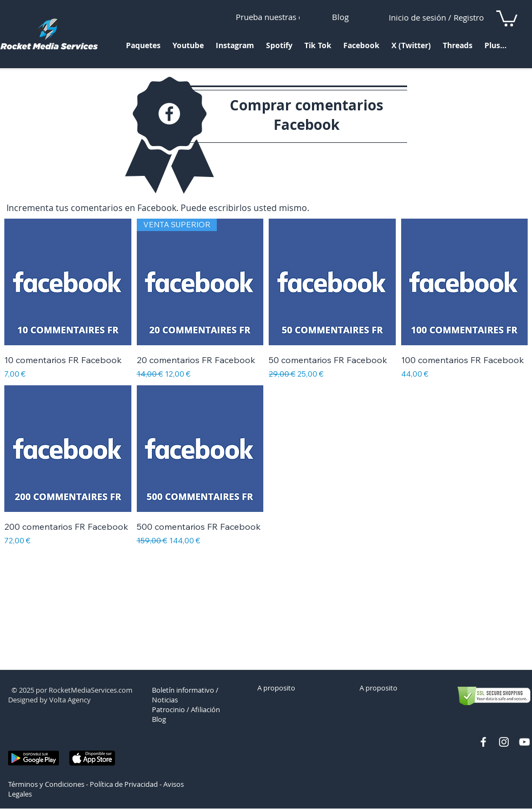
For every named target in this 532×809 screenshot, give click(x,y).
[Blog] (340, 17)
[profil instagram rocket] (504, 742)
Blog (159, 719)
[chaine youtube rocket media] (524, 742)
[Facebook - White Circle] (169, 114)
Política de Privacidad (124, 784)
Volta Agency (70, 700)
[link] (507, 18)
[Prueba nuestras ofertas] (280, 17)
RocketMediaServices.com (91, 690)
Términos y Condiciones (46, 784)
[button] (143, 49)
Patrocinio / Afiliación (186, 709)
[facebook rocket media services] (483, 742)
